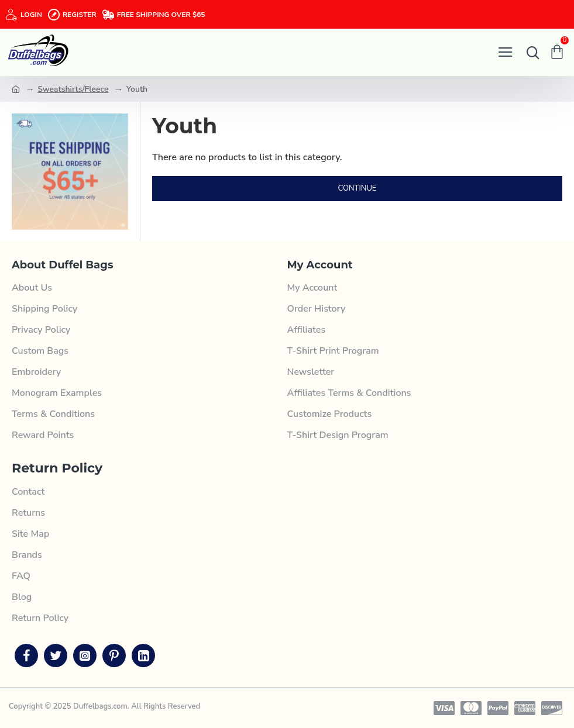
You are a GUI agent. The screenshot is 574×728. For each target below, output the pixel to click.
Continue (358, 188)
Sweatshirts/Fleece (73, 89)
